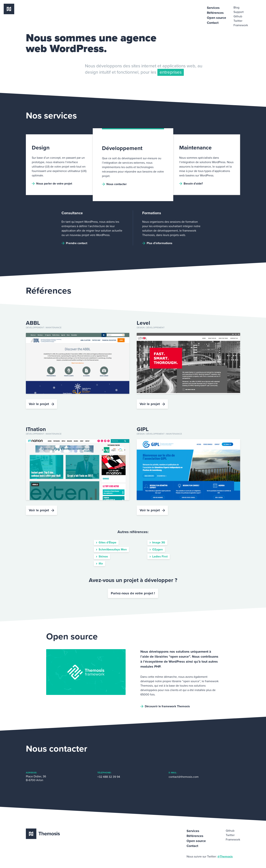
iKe (99, 564)
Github (238, 16)
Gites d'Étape (106, 542)
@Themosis (225, 857)
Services (213, 8)
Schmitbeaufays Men (111, 550)
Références (215, 13)
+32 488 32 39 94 (109, 777)
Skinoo (102, 557)
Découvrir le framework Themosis (165, 706)
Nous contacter (114, 184)
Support (239, 12)
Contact (213, 23)
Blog (236, 8)
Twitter (238, 21)
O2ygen (156, 550)
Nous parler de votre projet (52, 184)
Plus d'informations (157, 243)
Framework (241, 25)
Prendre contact (74, 243)
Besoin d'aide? (191, 184)
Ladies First (159, 557)
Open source (216, 18)
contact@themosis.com (184, 777)
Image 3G (157, 542)
